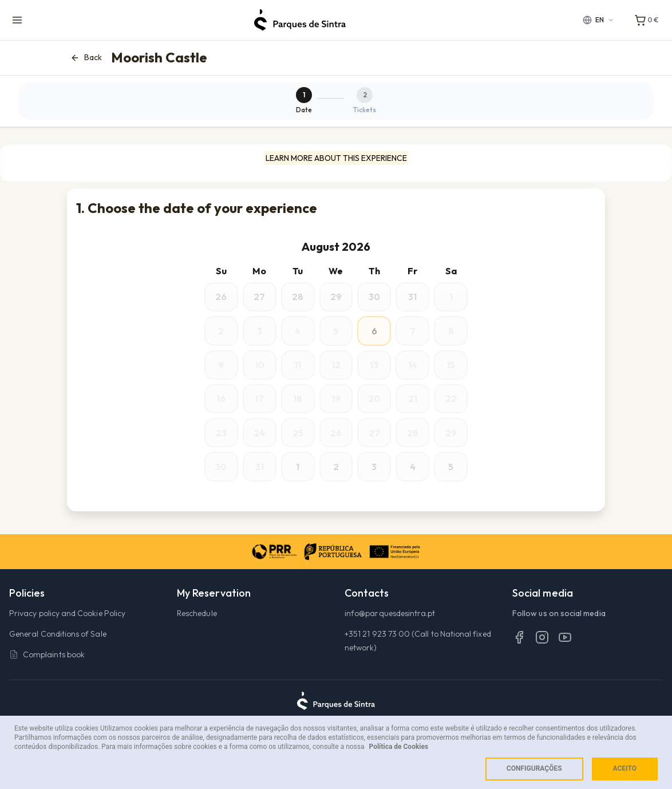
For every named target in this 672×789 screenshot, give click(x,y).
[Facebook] (519, 653)
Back (86, 58)
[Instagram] (542, 653)
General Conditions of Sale (58, 650)
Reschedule (197, 629)
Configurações (534, 768)
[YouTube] (565, 653)
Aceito (625, 768)
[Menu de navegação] (17, 20)
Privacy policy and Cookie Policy (67, 629)
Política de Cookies (399, 747)
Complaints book (47, 670)
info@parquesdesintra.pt (390, 629)
